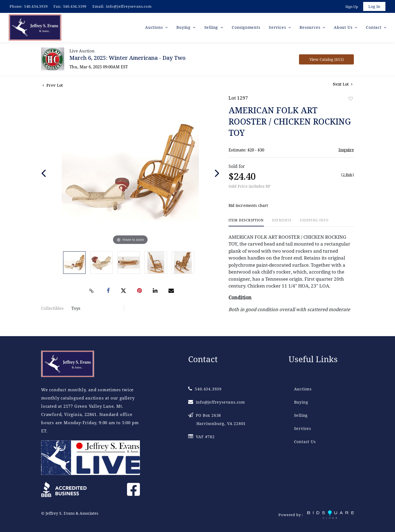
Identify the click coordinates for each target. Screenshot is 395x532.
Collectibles (52, 308)
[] (348, 175)
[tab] (246, 222)
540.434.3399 (75, 6)
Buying (301, 402)
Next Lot (343, 84)
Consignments (246, 27)
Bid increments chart (248, 205)
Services (303, 428)
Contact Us (305, 442)
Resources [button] (311, 27)
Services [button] (278, 27)
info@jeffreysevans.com (129, 6)
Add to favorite (351, 99)
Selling (301, 415)
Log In (374, 6)
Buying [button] (184, 27)
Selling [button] (212, 27)
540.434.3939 (36, 6)
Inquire (346, 150)
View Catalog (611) (327, 59)
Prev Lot (53, 85)
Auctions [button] (155, 27)
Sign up (352, 7)
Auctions (303, 389)
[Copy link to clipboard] (92, 291)
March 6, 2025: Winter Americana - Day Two (127, 58)
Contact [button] (374, 27)
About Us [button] (344, 27)
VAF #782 (201, 437)
